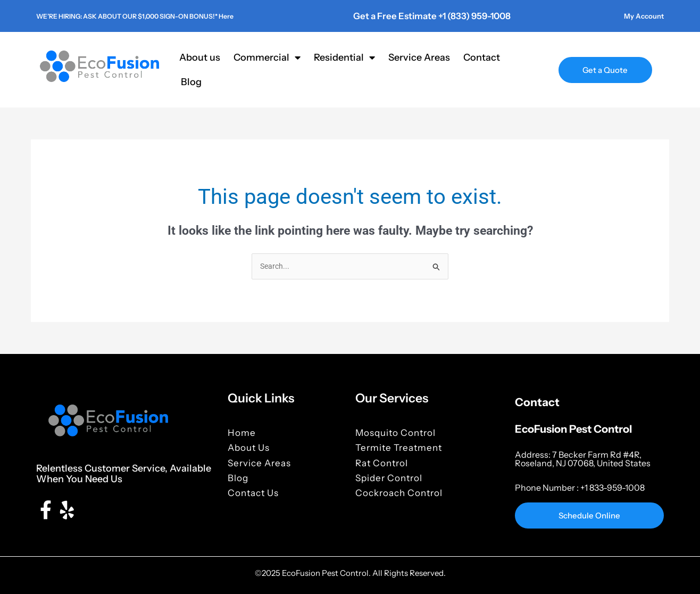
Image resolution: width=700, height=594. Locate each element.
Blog (191, 81)
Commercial (267, 57)
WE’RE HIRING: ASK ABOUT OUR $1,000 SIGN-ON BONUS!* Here (164, 15)
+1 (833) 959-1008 (469, 15)
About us (200, 57)
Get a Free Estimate (394, 15)
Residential (344, 57)
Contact (482, 57)
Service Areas (419, 57)
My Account (639, 15)
